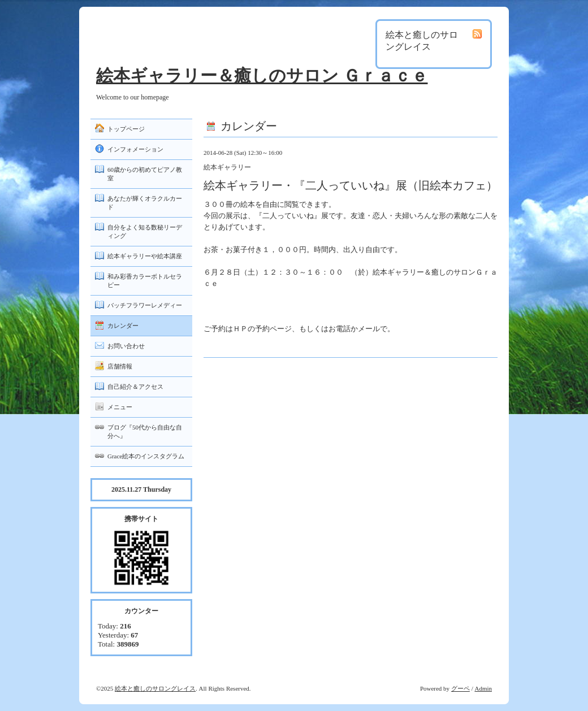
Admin (483, 688)
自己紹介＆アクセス (135, 387)
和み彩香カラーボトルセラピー (145, 281)
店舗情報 (120, 366)
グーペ (461, 688)
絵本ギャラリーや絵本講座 (145, 256)
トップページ (126, 129)
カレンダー (123, 326)
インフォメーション (135, 149)
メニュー (120, 407)
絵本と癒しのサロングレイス (155, 688)
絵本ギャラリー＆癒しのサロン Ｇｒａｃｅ (262, 75)
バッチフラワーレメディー (145, 305)
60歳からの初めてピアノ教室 (145, 174)
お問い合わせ (126, 346)
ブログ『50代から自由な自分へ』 (145, 432)
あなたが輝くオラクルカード (145, 203)
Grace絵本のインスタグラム (146, 456)
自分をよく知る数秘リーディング (145, 231)
